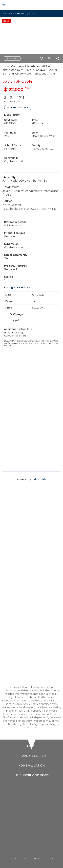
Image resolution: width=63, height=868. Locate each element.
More (6, 5)
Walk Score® (38, 479)
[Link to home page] (32, 5)
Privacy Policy (43, 859)
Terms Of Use (19, 859)
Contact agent (12, 58)
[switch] (41, 58)
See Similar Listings (18, 108)
